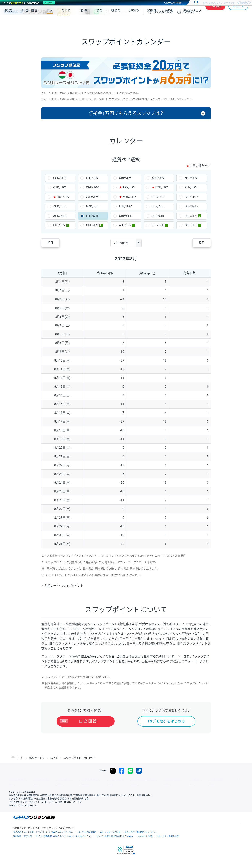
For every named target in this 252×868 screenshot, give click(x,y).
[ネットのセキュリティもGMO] (29, 3)
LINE (96, 12)
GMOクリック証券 (37, 12)
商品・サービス (38, 758)
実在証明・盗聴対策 (22, 832)
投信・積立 (30, 23)
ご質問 (163, 12)
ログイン (238, 12)
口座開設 (215, 12)
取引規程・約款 (17, 780)
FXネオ (56, 758)
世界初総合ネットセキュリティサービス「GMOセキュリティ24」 (42, 828)
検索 (108, 12)
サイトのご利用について (127, 780)
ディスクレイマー (155, 780)
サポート (191, 12)
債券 (84, 23)
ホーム (20, 758)
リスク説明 (190, 780)
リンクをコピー (139, 771)
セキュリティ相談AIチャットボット (133, 828)
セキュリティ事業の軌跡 (159, 832)
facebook (122, 771)
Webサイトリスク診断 (104, 828)
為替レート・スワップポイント (65, 586)
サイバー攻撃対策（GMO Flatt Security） (109, 832)
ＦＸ (50, 23)
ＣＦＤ (66, 23)
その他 (169, 23)
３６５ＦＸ (134, 23)
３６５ (152, 23)
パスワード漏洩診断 (82, 828)
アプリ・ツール (219, 23)
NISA (243, 23)
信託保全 (174, 780)
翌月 (199, 243)
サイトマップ (37, 780)
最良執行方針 (102, 780)
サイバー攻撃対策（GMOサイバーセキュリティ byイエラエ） (61, 832)
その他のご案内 (57, 780)
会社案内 (206, 780)
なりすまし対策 (137, 832)
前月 (53, 243)
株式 (9, 23)
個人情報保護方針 (80, 780)
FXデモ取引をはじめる (166, 721)
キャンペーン (192, 23)
